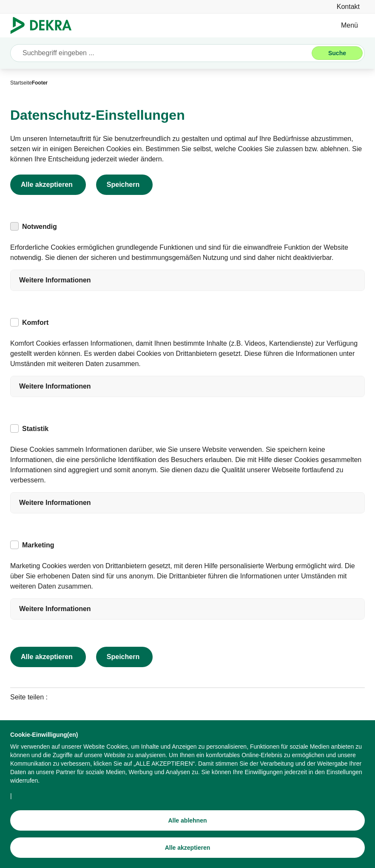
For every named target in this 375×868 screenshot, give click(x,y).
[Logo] (44, 25)
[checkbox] (14, 226)
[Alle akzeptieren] (187, 853)
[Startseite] (21, 83)
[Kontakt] (348, 7)
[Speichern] (124, 185)
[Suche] (337, 53)
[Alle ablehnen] (187, 826)
